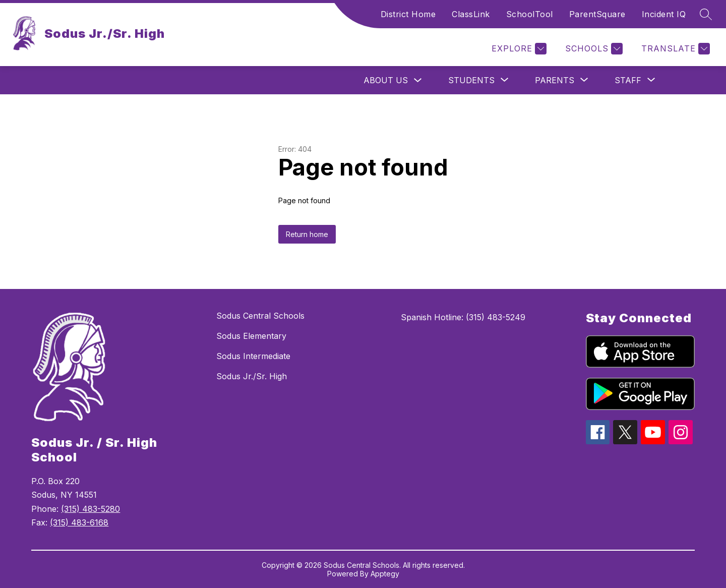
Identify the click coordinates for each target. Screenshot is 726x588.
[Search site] (706, 14)
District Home (408, 14)
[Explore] (518, 49)
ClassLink (471, 14)
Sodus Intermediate (253, 356)
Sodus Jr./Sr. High (252, 376)
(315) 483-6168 (79, 522)
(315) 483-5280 (90, 509)
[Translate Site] (674, 49)
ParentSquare (597, 14)
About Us (386, 80)
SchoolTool (530, 14)
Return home (307, 234)
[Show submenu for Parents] (555, 80)
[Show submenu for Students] (471, 80)
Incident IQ (664, 14)
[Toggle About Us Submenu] (418, 80)
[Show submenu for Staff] (628, 80)
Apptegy (385, 574)
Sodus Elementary (251, 336)
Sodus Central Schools (260, 316)
